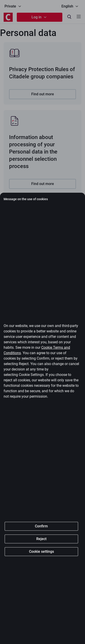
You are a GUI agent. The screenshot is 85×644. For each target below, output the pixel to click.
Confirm (41, 573)
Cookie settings (41, 598)
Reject (41, 585)
